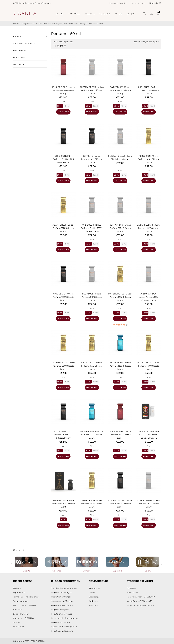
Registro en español (60, 610)
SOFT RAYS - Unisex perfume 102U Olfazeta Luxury (92, 159)
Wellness (18, 64)
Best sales (18, 610)
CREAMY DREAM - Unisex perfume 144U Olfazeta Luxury (92, 90)
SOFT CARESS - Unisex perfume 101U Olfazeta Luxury (120, 228)
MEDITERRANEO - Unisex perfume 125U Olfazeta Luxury (92, 435)
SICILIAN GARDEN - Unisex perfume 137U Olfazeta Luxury (149, 297)
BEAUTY (60, 14)
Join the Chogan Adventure (64, 588)
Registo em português (62, 614)
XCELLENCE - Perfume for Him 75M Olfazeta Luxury (149, 90)
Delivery (17, 588)
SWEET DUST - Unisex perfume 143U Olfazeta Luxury (120, 90)
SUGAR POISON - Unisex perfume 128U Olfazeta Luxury (63, 366)
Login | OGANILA (21, 614)
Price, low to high (150, 42)
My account (19, 627)
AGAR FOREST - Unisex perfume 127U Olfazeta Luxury (63, 228)
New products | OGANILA (25, 605)
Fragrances (20, 50)
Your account (99, 581)
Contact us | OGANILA (23, 618)
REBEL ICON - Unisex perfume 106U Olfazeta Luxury (149, 159)
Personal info (95, 588)
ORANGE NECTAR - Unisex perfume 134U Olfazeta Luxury (63, 435)
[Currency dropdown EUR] (143, 3)
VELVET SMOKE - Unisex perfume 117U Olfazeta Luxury (149, 366)
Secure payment (21, 601)
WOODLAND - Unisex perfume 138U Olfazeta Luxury (63, 297)
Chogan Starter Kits (24, 43)
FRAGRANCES (74, 14)
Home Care (19, 57)
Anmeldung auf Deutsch (63, 601)
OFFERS (119, 14)
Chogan (130, 14)
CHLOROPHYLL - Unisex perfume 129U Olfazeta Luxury (120, 366)
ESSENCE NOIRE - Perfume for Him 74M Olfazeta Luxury (63, 159)
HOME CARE (105, 14)
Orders (92, 593)
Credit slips (94, 597)
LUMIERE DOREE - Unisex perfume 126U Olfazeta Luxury (120, 297)
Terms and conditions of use (26, 597)
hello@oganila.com (140, 605)
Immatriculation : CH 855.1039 (141, 597)
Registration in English (62, 593)
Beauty (17, 37)
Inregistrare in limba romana (64, 618)
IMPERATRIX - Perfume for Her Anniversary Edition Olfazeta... (149, 435)
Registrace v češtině (60, 622)
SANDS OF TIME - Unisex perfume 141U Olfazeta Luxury (92, 504)
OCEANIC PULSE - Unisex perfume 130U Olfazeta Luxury (120, 504)
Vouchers (93, 605)
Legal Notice (19, 593)
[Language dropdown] (151, 14)
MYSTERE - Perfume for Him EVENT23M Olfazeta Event (63, 504)
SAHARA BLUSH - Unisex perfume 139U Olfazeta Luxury (149, 504)
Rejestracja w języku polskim (64, 627)
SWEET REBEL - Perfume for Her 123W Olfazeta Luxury (149, 228)
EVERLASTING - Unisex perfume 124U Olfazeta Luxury (92, 366)
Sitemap (17, 622)
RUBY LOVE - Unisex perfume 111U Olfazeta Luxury (92, 297)
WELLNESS (90, 14)
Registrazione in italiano (62, 605)
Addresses (94, 601)
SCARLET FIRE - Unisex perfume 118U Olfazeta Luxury (120, 435)
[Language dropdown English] (124, 3)
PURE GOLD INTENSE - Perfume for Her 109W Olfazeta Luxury (92, 228)
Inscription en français (61, 597)
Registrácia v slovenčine (62, 631)
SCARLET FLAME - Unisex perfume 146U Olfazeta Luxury (63, 90)
